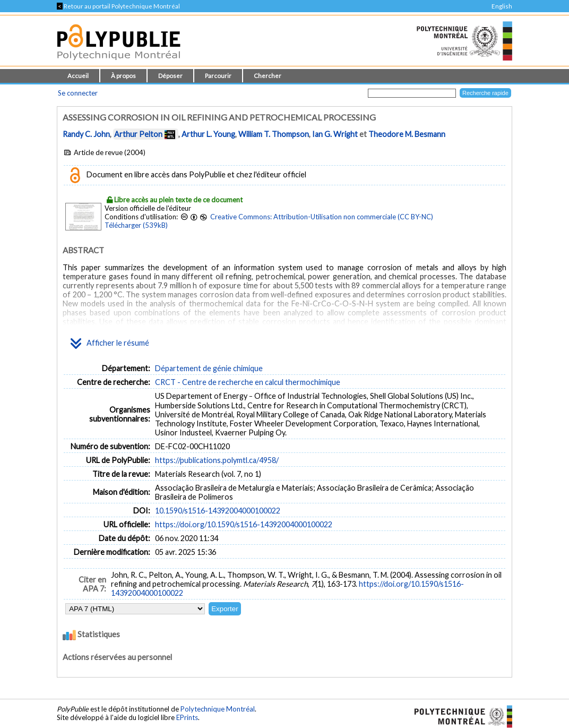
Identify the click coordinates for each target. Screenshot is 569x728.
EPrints (187, 717)
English (502, 6)
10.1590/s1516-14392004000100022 (218, 511)
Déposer (170, 76)
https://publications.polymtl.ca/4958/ (217, 460)
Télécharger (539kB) (136, 225)
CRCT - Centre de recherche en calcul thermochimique (248, 382)
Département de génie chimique (209, 368)
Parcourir (218, 76)
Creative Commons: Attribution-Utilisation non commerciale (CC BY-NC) (322, 217)
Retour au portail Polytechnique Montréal (118, 6)
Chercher (268, 76)
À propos (123, 76)
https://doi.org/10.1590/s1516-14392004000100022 (244, 524)
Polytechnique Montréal (218, 709)
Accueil (78, 76)
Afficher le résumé (110, 344)
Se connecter (78, 93)
